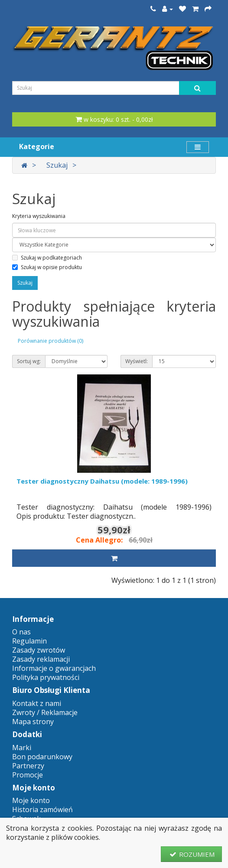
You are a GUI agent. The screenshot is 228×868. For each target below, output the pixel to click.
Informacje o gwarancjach (54, 668)
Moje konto (31, 800)
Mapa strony (33, 722)
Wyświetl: (137, 361)
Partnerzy (28, 766)
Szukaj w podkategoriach (47, 258)
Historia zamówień (42, 809)
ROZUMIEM (191, 854)
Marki (22, 748)
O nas (21, 632)
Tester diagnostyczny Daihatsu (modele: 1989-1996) (102, 481)
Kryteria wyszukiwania (39, 216)
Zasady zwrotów (39, 650)
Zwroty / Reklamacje (45, 712)
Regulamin (29, 641)
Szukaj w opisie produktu (47, 267)
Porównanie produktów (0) (50, 341)
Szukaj (57, 165)
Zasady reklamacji (41, 659)
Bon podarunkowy (42, 757)
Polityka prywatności (46, 677)
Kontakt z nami (37, 703)
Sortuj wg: (29, 361)
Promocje (28, 775)
